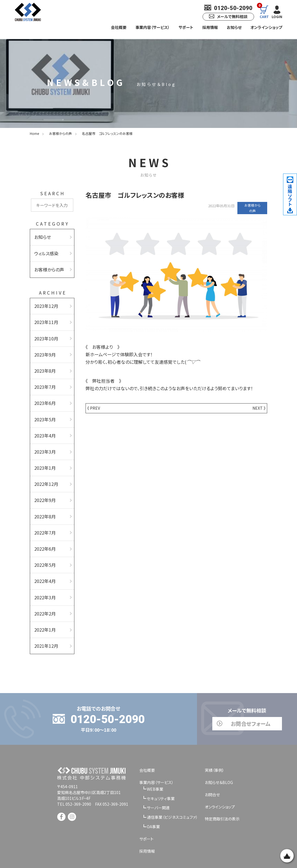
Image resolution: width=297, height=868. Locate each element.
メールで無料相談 (226, 16)
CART (263, 12)
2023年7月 (44, 379)
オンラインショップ (266, 27)
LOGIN (276, 12)
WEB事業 (155, 765)
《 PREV (94, 408)
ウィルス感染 (45, 252)
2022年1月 (44, 607)
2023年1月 (44, 455)
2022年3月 (44, 577)
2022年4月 (44, 562)
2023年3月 (44, 440)
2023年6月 (44, 394)
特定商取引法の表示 (222, 795)
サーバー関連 (158, 784)
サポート (186, 27)
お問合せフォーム (226, 700)
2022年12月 (45, 470)
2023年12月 (45, 303)
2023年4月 (44, 424)
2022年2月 (44, 592)
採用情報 (210, 27)
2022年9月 (44, 486)
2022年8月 (44, 501)
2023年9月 (44, 348)
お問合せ (212, 771)
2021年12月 (45, 623)
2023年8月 (44, 363)
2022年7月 (44, 516)
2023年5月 (44, 409)
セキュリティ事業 (161, 775)
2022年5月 (44, 546)
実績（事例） (215, 746)
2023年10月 (45, 333)
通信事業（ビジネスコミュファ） (172, 793)
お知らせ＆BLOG (219, 759)
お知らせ (234, 27)
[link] (93, 816)
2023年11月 (45, 318)
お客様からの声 (47, 267)
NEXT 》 (259, 408)
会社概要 (119, 27)
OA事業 (153, 803)
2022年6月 (44, 531)
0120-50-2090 (226, 8)
